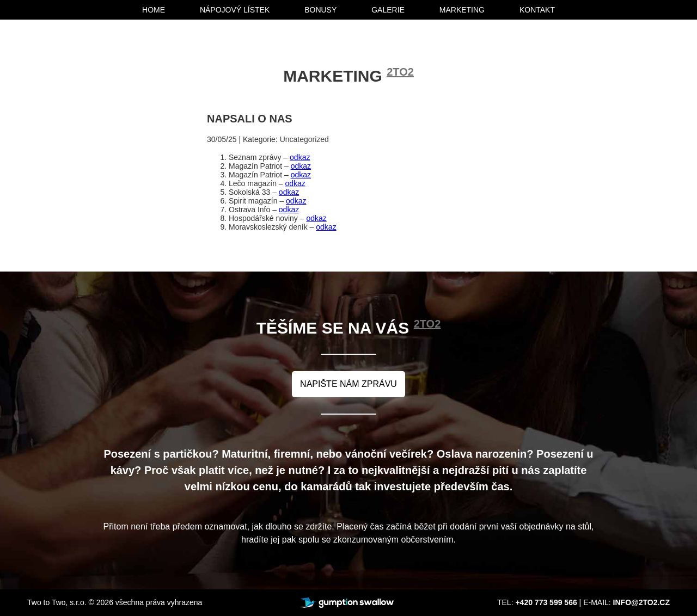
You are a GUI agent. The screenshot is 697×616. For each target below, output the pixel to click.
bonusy (320, 10)
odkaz (300, 157)
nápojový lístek (235, 10)
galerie (388, 10)
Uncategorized (304, 139)
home (154, 10)
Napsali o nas (250, 119)
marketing (462, 10)
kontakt (537, 10)
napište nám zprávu (348, 384)
